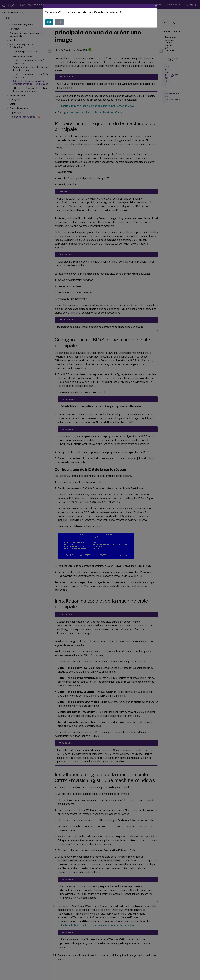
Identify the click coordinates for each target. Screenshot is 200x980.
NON (59, 22)
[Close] (156, 6)
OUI (49, 22)
